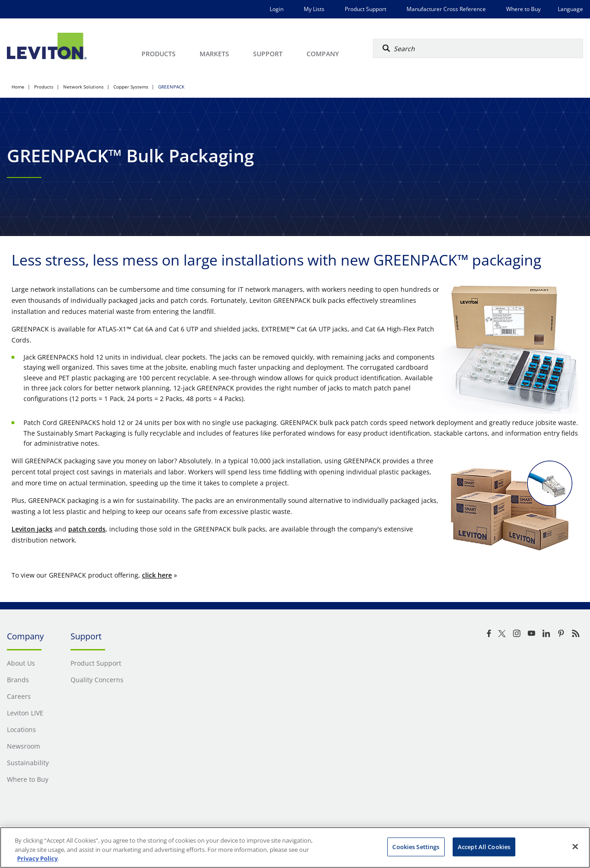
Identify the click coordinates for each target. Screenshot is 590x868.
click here (157, 575)
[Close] (575, 846)
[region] (295, 847)
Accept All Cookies (484, 846)
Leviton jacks (32, 529)
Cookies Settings (416, 846)
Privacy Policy (37, 858)
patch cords (87, 529)
